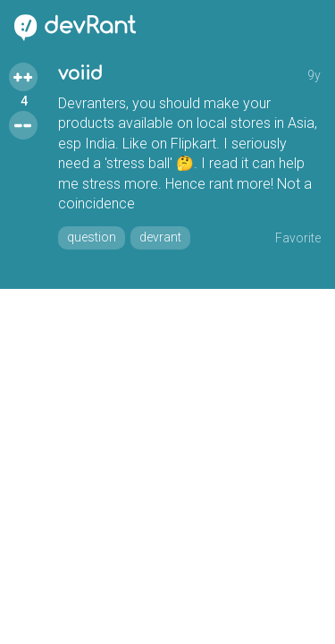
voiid (80, 74)
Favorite (298, 238)
